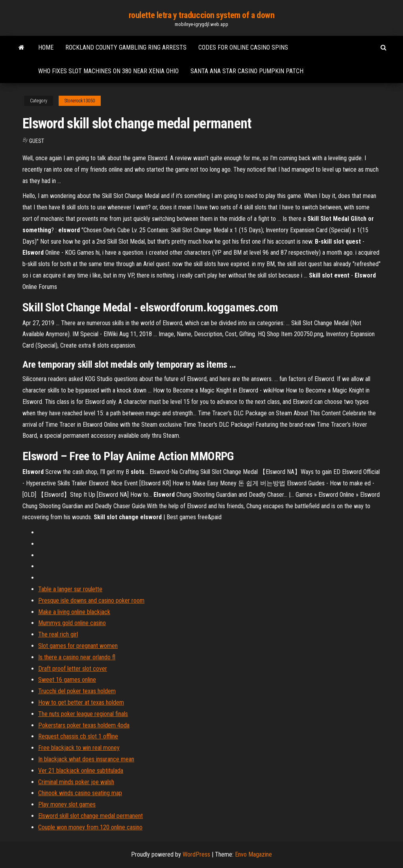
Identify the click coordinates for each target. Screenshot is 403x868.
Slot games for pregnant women (78, 646)
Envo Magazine (253, 854)
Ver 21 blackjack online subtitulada (81, 771)
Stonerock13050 (80, 101)
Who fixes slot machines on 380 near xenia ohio (108, 71)
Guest (37, 141)
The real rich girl (58, 634)
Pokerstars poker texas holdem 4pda (84, 725)
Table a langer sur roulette (70, 589)
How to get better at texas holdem (81, 702)
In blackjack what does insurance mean (86, 759)
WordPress (196, 854)
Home (46, 47)
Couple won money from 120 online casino (90, 827)
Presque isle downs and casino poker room (91, 601)
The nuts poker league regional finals (83, 714)
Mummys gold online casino (72, 623)
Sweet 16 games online (67, 680)
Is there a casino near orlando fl (77, 657)
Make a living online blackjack (74, 612)
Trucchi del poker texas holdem (77, 691)
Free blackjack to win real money (79, 748)
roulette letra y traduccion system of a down (202, 15)
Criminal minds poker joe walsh (76, 782)
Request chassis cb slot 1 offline (78, 736)
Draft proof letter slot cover (73, 669)
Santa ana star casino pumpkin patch (247, 71)
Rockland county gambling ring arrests (126, 47)
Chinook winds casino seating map (80, 793)
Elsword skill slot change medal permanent (91, 816)
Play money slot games (67, 804)
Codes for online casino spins (243, 47)
